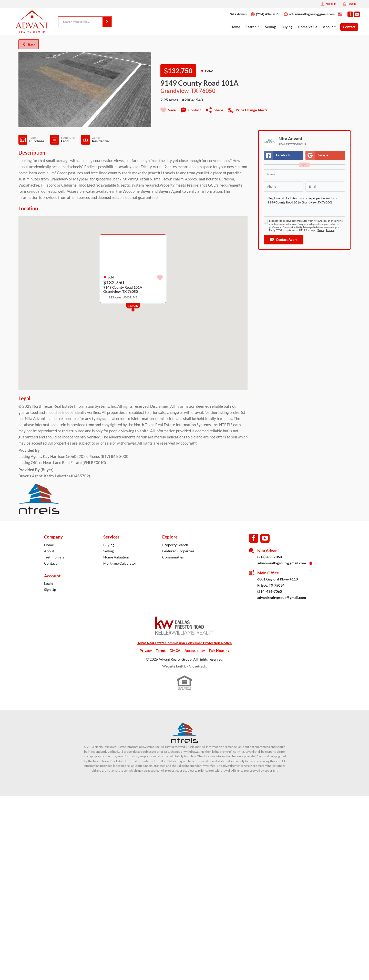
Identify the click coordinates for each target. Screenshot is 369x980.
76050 (207, 91)
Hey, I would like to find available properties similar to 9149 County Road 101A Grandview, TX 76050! (304, 205)
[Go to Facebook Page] (350, 14)
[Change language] (340, 14)
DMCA (175, 650)
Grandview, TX (179, 91)
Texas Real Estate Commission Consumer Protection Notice (184, 643)
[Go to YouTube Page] (357, 14)
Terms (321, 230)
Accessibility (195, 650)
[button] (107, 22)
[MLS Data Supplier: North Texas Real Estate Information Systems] (184, 733)
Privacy (330, 230)
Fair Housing (219, 650)
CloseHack (197, 666)
